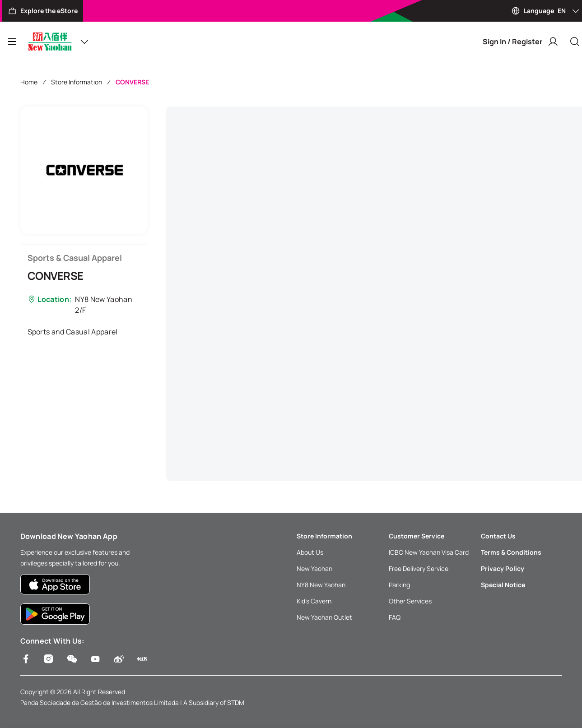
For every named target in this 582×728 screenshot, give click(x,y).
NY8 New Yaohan (321, 585)
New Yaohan (314, 568)
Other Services (410, 601)
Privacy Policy (503, 568)
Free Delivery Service (419, 568)
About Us (310, 552)
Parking (399, 585)
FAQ (395, 617)
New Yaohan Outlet (324, 617)
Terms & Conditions (511, 552)
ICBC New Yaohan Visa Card (429, 552)
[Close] (575, 42)
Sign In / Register (521, 42)
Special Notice (503, 585)
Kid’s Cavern (314, 601)
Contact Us (498, 536)
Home (29, 82)
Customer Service (417, 536)
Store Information (77, 82)
